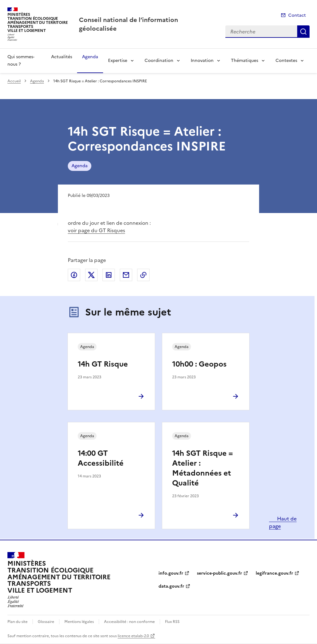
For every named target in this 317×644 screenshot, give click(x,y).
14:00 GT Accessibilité (101, 458)
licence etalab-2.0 (133, 636)
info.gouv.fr (171, 573)
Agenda (90, 57)
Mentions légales (79, 622)
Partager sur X (91, 275)
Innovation (202, 61)
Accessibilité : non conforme (129, 622)
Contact (297, 15)
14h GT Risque (103, 364)
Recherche (303, 32)
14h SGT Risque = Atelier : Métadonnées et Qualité (202, 468)
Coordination (159, 61)
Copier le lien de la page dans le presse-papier (143, 275)
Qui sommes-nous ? (21, 61)
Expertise (118, 61)
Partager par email (126, 275)
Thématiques (245, 61)
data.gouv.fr (171, 586)
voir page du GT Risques (96, 230)
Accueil (14, 81)
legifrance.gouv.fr (274, 573)
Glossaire (46, 622)
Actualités (62, 57)
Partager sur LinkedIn (109, 275)
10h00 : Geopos (199, 364)
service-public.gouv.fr (219, 573)
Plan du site (17, 622)
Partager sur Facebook (74, 275)
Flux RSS (172, 622)
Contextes (286, 61)
